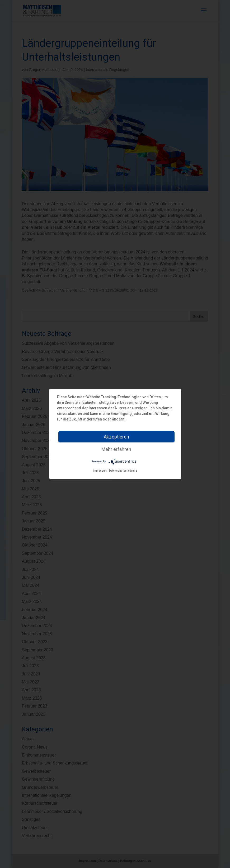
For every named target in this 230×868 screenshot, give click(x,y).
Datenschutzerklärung (123, 471)
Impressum (100, 471)
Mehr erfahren (116, 449)
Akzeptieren (116, 437)
